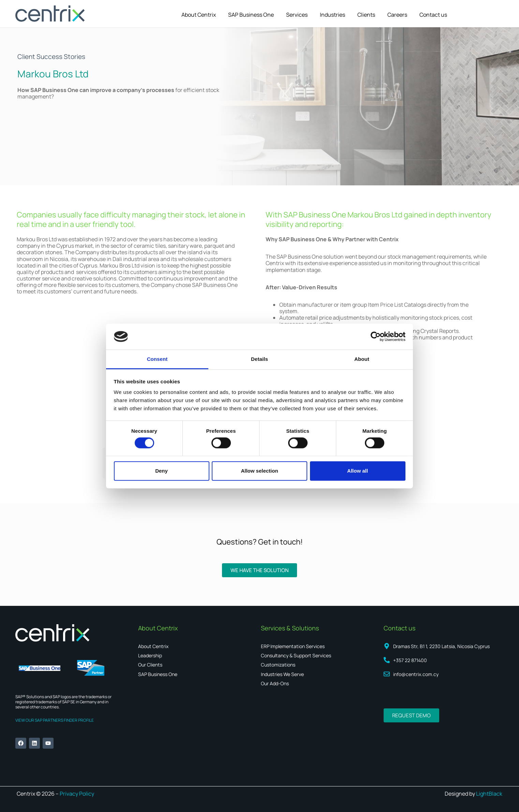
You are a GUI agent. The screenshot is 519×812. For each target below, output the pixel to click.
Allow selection (259, 471)
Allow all (358, 471)
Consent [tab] (157, 359)
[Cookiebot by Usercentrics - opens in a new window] (376, 337)
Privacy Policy (76, 794)
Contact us (433, 15)
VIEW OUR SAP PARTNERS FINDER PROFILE (55, 720)
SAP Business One (251, 15)
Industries (332, 15)
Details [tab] (259, 359)
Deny (161, 471)
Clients (366, 15)
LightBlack (489, 794)
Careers (397, 15)
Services (297, 15)
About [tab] (362, 359)
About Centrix (199, 15)
